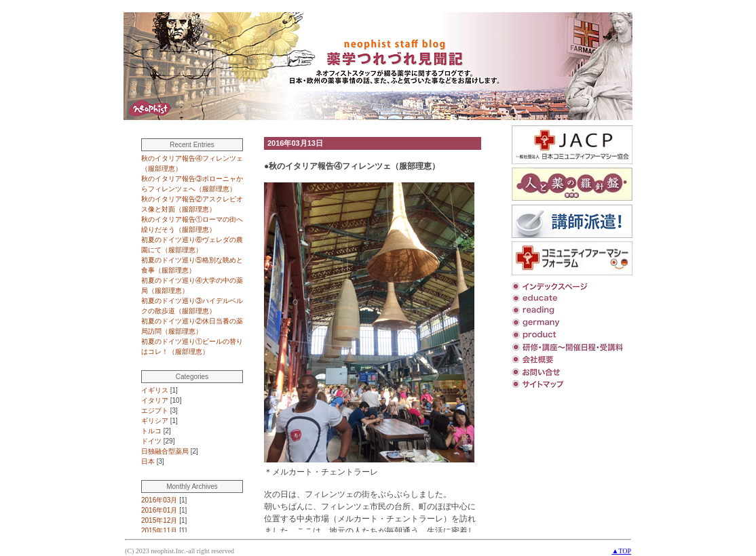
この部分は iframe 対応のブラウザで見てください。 (316, 329)
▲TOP (621, 551)
